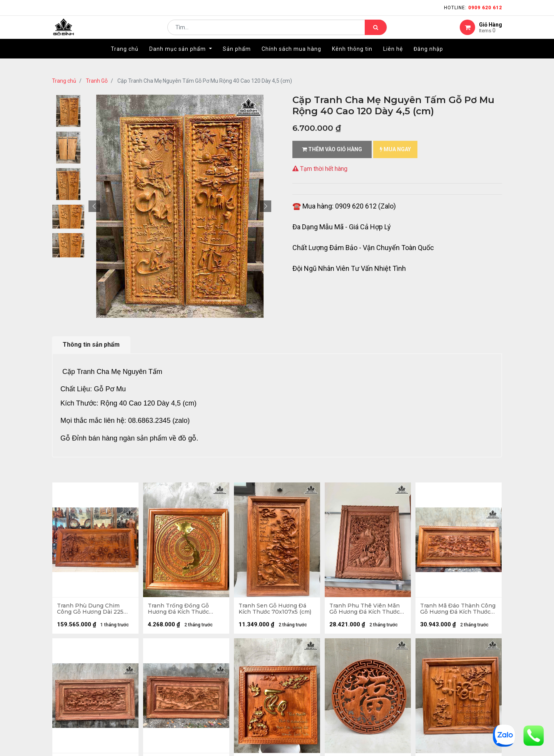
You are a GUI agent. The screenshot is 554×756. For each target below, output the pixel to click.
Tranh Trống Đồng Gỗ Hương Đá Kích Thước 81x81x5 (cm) (179, 610)
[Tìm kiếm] (376, 33)
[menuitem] (125, 60)
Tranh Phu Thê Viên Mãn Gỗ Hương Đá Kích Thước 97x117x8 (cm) (366, 610)
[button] (94, 206)
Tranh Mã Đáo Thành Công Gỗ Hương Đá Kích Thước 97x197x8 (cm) (455, 610)
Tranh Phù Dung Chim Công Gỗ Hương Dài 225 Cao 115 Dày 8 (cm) (91, 610)
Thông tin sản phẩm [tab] (91, 345)
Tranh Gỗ (97, 81)
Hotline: (473, 8)
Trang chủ (64, 81)
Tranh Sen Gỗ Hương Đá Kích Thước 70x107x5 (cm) (276, 610)
